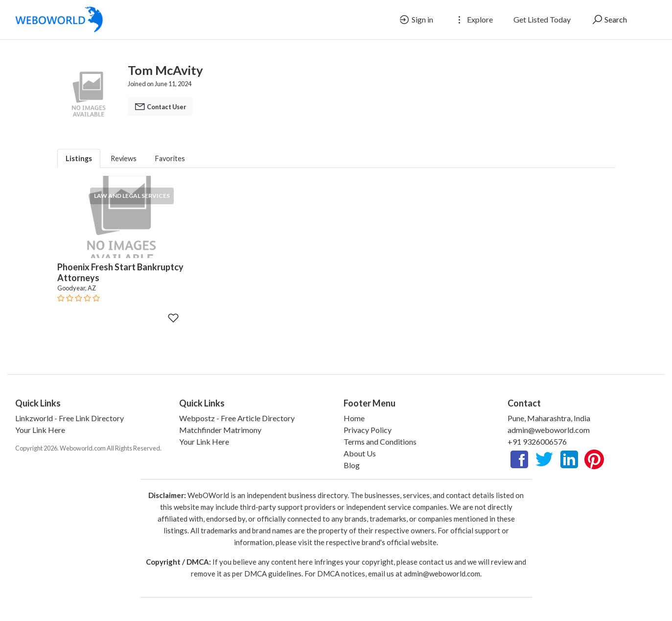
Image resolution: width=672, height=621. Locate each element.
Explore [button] (473, 20)
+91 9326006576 (537, 442)
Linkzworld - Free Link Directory (70, 418)
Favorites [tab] (170, 158)
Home (354, 418)
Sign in (416, 20)
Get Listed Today (542, 19)
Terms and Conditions (380, 442)
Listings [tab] (79, 158)
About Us (360, 453)
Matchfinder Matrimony (220, 430)
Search (609, 20)
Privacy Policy (368, 430)
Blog (352, 465)
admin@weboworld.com (549, 430)
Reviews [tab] (124, 158)
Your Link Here (40, 430)
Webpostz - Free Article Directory (237, 418)
